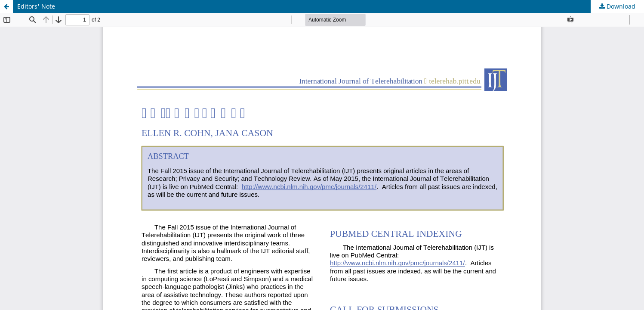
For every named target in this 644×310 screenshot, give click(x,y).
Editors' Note (36, 6)
